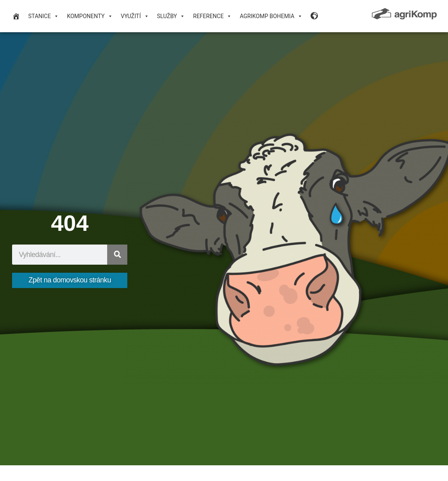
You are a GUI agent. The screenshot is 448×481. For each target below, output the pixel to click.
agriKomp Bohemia (271, 16)
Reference (212, 16)
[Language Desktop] (315, 16)
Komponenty (90, 16)
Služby (171, 16)
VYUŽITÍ (135, 16)
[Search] (117, 255)
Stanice (44, 16)
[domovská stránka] (16, 16)
